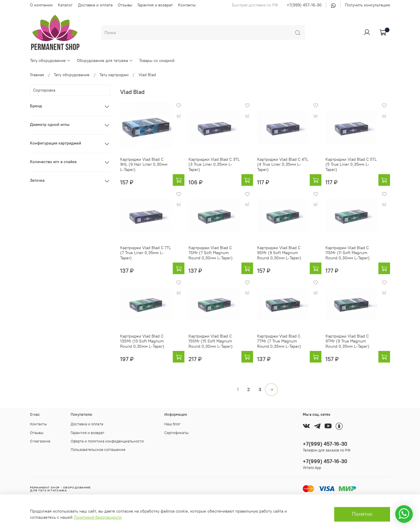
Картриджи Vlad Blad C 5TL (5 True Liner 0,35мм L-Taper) (351, 164)
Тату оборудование (50, 60)
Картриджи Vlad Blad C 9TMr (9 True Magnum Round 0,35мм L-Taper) (347, 341)
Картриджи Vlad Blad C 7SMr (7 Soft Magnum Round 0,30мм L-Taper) (211, 253)
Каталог (65, 5)
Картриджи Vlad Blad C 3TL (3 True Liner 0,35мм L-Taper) (214, 164)
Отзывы (125, 5)
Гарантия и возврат (155, 5)
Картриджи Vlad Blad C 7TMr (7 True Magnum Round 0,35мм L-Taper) (279, 341)
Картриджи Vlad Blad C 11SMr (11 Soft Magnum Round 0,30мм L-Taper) (348, 253)
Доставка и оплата (95, 5)
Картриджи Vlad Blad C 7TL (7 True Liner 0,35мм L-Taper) (146, 253)
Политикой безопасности (98, 517)
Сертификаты (176, 433)
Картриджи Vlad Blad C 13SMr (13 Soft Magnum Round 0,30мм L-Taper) (142, 341)
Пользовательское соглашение (98, 450)
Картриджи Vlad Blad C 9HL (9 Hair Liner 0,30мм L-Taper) (144, 164)
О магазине (40, 441)
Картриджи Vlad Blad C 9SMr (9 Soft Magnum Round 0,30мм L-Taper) (279, 253)
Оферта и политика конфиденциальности (107, 441)
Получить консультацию (367, 5)
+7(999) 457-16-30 (304, 5)
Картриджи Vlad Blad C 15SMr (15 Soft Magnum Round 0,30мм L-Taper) (211, 341)
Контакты (187, 5)
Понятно (362, 514)
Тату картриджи (114, 75)
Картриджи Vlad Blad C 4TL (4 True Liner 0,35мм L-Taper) (283, 164)
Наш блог (172, 424)
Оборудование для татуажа (105, 60)
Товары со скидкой (157, 60)
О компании (41, 5)
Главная (37, 75)
